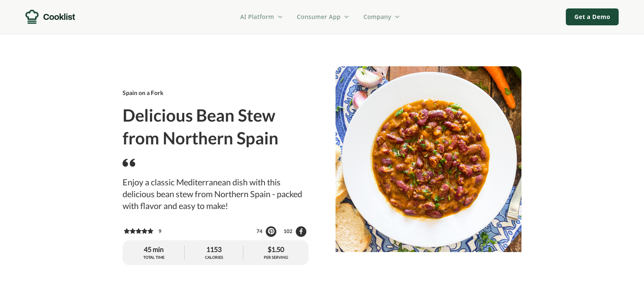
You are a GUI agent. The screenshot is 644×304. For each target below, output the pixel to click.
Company (382, 17)
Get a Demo (592, 17)
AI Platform (262, 17)
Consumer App (323, 17)
